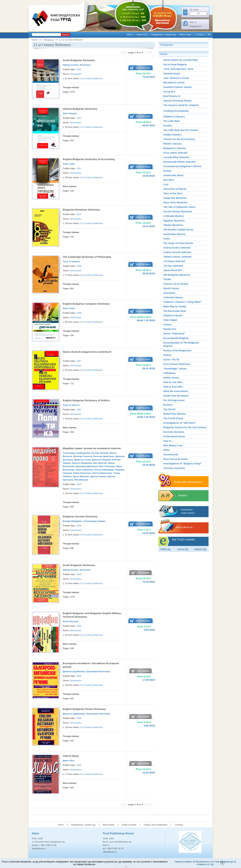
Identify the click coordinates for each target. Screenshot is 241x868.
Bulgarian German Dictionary (80, 516)
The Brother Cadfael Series (178, 230)
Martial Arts (170, 329)
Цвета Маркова (81, 476)
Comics (168, 325)
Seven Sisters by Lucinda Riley (181, 60)
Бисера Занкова (100, 453)
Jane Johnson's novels (176, 78)
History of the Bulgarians (177, 351)
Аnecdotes (169, 293)
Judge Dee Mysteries (175, 198)
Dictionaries (76, 74)
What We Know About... (176, 391)
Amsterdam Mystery (175, 234)
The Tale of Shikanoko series (179, 207)
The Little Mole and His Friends (181, 130)
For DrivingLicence (174, 400)
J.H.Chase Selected (174, 261)
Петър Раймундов (104, 470)
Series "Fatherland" (174, 334)
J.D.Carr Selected (173, 266)
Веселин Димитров (104, 456)
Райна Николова (82, 473)
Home (130, 35)
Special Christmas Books (177, 101)
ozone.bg (183, 549)
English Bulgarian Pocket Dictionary (84, 709)
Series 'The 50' (171, 360)
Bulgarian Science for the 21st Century (185, 427)
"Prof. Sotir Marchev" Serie (178, 69)
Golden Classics (172, 135)
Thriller (167, 279)
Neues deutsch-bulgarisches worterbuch (87, 352)
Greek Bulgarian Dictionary (79, 60)
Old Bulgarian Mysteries (177, 275)
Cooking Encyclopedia (176, 111)
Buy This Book (143, 68)
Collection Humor (173, 297)
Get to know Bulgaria (175, 64)
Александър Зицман (94, 521)
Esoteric (168, 405)
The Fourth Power (173, 418)
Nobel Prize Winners (175, 414)
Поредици (49, 40)
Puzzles (168, 126)
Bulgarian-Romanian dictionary (81, 210)
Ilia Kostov (85, 65)
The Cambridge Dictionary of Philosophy (87, 257)
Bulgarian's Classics (175, 148)
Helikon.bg (200, 549)
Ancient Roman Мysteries (178, 212)
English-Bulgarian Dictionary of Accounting (89, 159)
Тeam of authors (71, 262)
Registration (195, 26)
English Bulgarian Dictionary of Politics (86, 400)
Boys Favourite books (176, 459)
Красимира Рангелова (98, 671)
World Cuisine (171, 288)
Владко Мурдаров (72, 521)
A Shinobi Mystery (174, 216)
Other (166, 450)
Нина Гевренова (84, 470)
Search (66, 35)
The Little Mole (172, 121)
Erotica (167, 171)
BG (209, 35)
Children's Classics (174, 117)
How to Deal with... (174, 387)
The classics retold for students (181, 105)
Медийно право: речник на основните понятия (92, 448)
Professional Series (174, 436)
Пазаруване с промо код (163, 35)
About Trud (142, 35)
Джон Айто (69, 761)
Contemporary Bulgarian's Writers (182, 166)
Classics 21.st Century (176, 284)
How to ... (169, 441)
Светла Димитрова (102, 473)
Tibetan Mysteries (173, 225)
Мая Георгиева (107, 466)
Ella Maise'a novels (174, 83)
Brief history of (172, 96)
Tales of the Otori (173, 193)
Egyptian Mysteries (174, 221)
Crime (167, 239)
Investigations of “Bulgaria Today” (183, 464)
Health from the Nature (176, 396)
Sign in (193, 22)
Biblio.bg (166, 549)
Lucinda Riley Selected (176, 157)
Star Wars (169, 180)
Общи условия (129, 825)
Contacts (200, 35)
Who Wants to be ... (174, 445)
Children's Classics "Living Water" (183, 302)
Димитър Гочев (82, 460)
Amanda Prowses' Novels (178, 87)
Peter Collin (69, 164)
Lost (166, 184)
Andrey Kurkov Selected (177, 248)
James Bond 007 (173, 270)
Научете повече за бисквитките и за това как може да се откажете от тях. (205, 863)
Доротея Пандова (101, 460)
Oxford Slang (71, 756)
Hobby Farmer (171, 378)
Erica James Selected (175, 153)
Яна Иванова (81, 480)
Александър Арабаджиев (76, 453)
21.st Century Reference (71, 40)
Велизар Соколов (83, 456)
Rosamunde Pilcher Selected (179, 162)
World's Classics (173, 144)
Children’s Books (173, 316)
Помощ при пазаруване (156, 825)
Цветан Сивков (98, 476)
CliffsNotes (170, 373)
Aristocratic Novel (173, 175)
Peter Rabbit (170, 320)
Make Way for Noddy (175, 306)
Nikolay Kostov (71, 65)
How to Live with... (174, 382)
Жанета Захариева (82, 463)
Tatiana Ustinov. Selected (177, 257)
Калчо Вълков (70, 621)
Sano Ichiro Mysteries (175, 202)
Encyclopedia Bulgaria (176, 338)
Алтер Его (169, 92)
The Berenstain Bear (175, 311)
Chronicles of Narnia (175, 189)
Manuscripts (185, 35)
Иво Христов (100, 463)
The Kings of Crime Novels (178, 243)
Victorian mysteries (174, 468)
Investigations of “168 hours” (180, 423)
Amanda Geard (172, 74)
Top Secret (169, 409)
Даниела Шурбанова (74, 671)
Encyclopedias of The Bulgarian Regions (181, 344)
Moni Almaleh (70, 113)
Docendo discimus (174, 432)
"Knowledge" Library (175, 369)
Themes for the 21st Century (179, 139)
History (167, 355)
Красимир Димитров (87, 466)
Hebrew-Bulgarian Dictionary (80, 109)
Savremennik (171, 455)
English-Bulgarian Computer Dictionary (86, 304)
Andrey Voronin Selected (177, 252)
